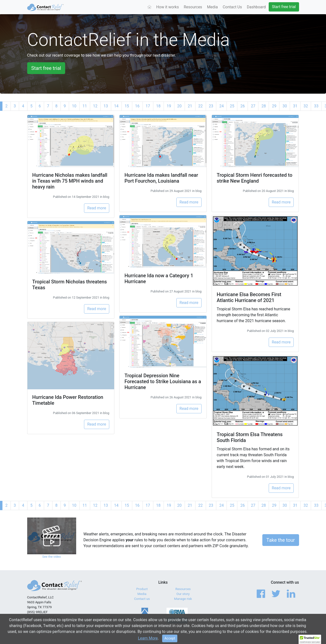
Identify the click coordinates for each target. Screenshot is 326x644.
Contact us (142, 599)
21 (190, 106)
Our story (183, 594)
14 (116, 106)
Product (142, 589)
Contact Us (232, 7)
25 (232, 106)
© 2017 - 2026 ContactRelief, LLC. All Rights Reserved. (66, 632)
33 (316, 106)
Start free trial (284, 7)
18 (158, 106)
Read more (97, 208)
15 (127, 106)
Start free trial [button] (46, 68)
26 (242, 106)
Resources (193, 7)
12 (95, 106)
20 (180, 106)
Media (212, 7)
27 (253, 106)
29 (274, 106)
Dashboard (256, 7)
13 (106, 106)
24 (221, 106)
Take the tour (281, 540)
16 (137, 106)
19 (169, 106)
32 (306, 106)
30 (285, 106)
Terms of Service (248, 632)
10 (74, 106)
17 (148, 106)
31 (295, 106)
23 (211, 106)
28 (264, 106)
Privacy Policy (274, 632)
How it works (168, 7)
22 (201, 106)
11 (85, 106)
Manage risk (183, 599)
